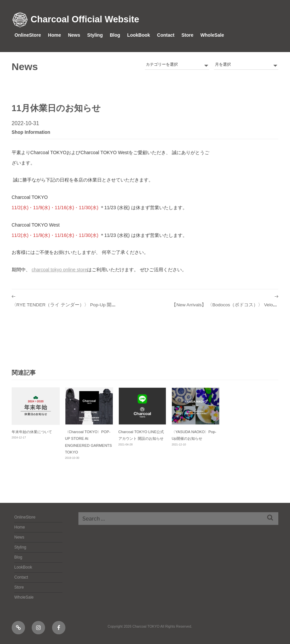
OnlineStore (28, 35)
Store (188, 35)
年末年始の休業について (32, 432)
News (74, 35)
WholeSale (212, 35)
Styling (95, 35)
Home (55, 35)
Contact (166, 35)
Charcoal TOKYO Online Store (60, 270)
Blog (115, 35)
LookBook (138, 35)
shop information (31, 132)
